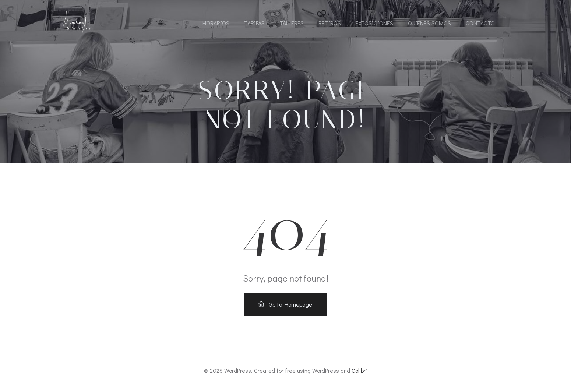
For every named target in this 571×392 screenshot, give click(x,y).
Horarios (216, 23)
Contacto (480, 23)
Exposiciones (374, 23)
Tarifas (254, 23)
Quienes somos (429, 23)
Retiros (330, 23)
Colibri (359, 370)
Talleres (292, 23)
